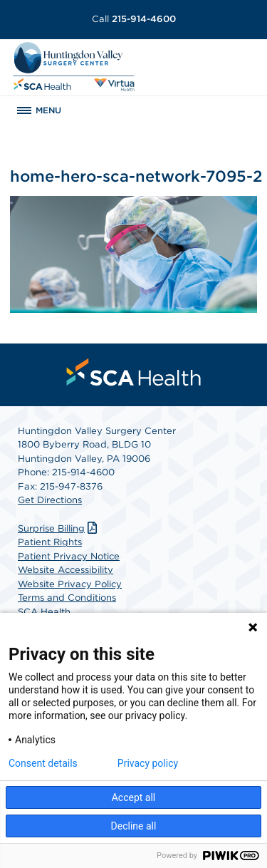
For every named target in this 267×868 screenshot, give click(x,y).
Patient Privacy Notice (69, 556)
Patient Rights (50, 542)
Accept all (134, 797)
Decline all (134, 826)
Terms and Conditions (67, 598)
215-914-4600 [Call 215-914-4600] (134, 19)
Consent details (43, 763)
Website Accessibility (66, 570)
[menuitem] (134, 372)
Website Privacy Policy (70, 584)
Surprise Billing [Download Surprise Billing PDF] (59, 528)
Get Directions (50, 500)
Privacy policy (148, 763)
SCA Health (44, 612)
